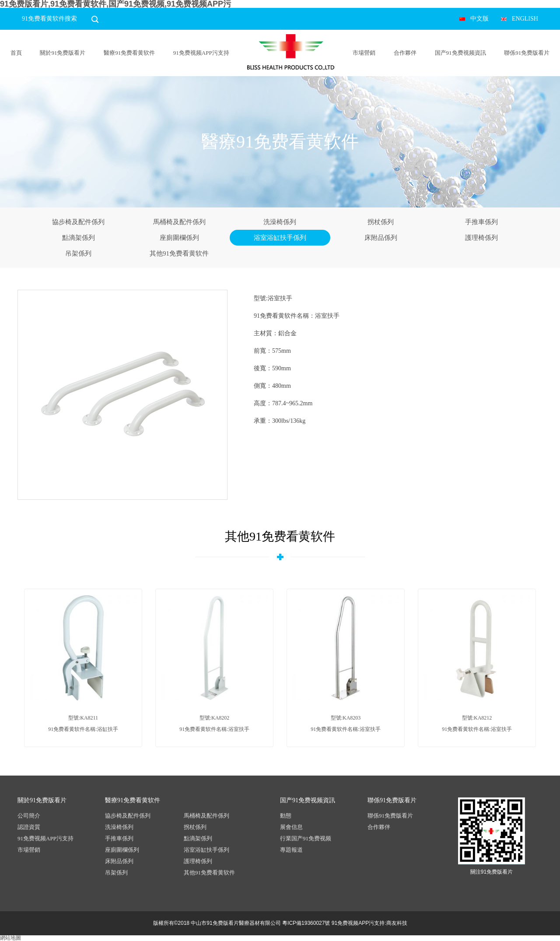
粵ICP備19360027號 (306, 923)
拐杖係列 (381, 222)
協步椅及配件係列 (78, 222)
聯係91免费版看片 (527, 53)
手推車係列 (481, 222)
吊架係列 (78, 253)
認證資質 (29, 827)
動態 (286, 816)
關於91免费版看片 (63, 53)
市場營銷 (364, 53)
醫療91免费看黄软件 (129, 53)
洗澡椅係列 (280, 222)
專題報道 (291, 850)
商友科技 (397, 923)
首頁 (16, 53)
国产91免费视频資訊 (460, 53)
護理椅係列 (481, 238)
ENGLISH (525, 19)
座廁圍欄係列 (179, 238)
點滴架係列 (79, 238)
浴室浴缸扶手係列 (280, 238)
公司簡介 (29, 816)
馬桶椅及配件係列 (179, 222)
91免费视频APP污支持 (201, 53)
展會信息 (291, 827)
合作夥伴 (405, 53)
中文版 (479, 19)
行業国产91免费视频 (306, 838)
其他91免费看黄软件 (179, 253)
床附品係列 (381, 238)
